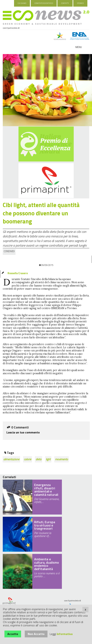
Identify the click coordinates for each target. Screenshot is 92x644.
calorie (28, 459)
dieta (39, 459)
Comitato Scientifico (44, 3)
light (48, 459)
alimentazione (11, 459)
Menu (79, 47)
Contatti (65, 3)
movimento (62, 459)
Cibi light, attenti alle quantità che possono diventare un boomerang (41, 213)
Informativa (65, 634)
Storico (80, 3)
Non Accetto (36, 634)
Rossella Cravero (18, 273)
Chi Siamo (22, 3)
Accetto (13, 634)
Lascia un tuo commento (23, 432)
